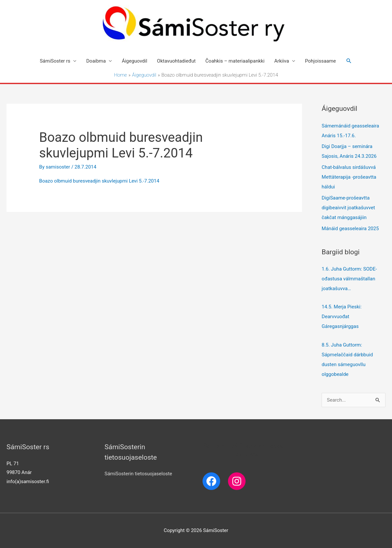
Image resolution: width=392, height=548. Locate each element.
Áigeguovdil (134, 61)
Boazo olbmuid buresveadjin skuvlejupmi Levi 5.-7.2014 (99, 181)
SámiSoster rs (55, 61)
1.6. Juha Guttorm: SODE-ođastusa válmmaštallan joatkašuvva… (349, 279)
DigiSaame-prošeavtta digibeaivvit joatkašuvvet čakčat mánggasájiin (348, 208)
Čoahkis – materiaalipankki (235, 61)
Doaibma (96, 61)
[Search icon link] (349, 61)
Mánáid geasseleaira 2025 (350, 229)
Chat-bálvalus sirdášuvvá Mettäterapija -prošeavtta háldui (349, 177)
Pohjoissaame (320, 61)
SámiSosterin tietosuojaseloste (138, 474)
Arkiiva (282, 61)
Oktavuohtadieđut (176, 61)
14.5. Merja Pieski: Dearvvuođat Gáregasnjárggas (342, 317)
